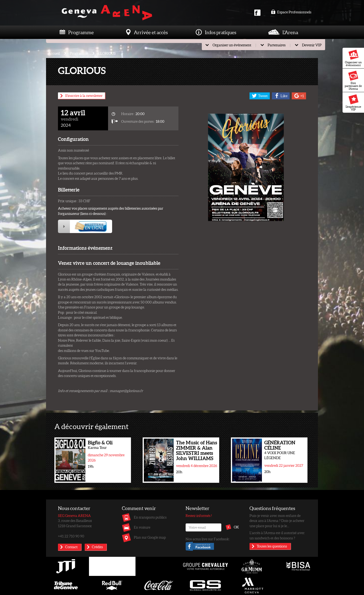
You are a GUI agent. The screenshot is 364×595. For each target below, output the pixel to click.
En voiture (142, 527)
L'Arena (290, 32)
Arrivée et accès (151, 32)
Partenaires (277, 45)
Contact (71, 547)
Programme (81, 32)
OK (236, 527)
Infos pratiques (221, 32)
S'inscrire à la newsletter (84, 96)
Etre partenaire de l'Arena (353, 80)
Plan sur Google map (150, 537)
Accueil (54, 53)
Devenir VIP (312, 45)
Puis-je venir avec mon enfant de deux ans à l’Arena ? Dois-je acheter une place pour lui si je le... (277, 521)
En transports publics (150, 517)
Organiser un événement (353, 58)
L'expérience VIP (353, 103)
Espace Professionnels (291, 12)
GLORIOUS (107, 53)
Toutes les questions (272, 546)
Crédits (97, 547)
